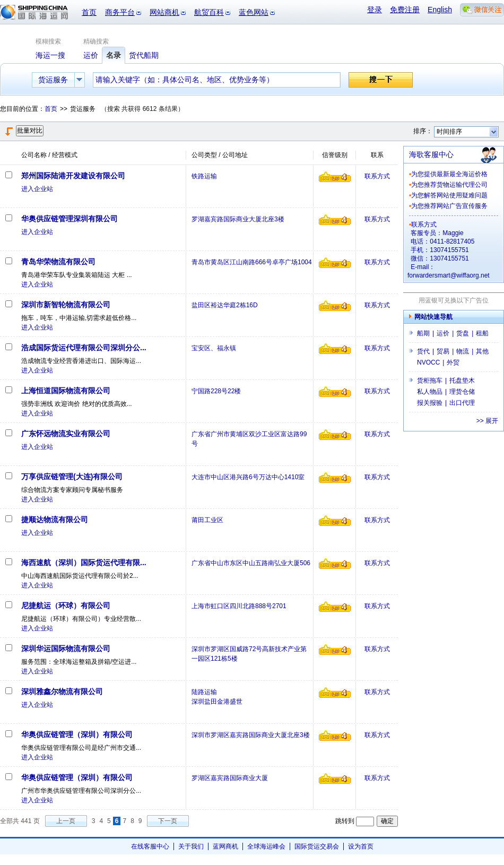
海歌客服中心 (431, 154)
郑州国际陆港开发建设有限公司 (73, 176)
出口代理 (462, 403)
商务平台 (120, 12)
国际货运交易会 (317, 846)
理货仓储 (462, 392)
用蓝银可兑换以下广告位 (454, 300)
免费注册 (405, 10)
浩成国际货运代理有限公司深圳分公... (84, 348)
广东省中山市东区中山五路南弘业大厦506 (251, 563)
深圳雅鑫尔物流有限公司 (62, 691)
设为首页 (361, 846)
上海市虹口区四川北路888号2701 (239, 606)
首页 (89, 12)
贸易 (443, 351)
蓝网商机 (225, 846)
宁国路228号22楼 (216, 391)
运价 (443, 333)
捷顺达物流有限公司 (55, 520)
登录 (375, 10)
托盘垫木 (462, 380)
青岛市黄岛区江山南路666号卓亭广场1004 (252, 262)
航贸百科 (209, 12)
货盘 (463, 333)
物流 (463, 351)
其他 (482, 351)
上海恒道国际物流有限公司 (66, 391)
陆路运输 (204, 692)
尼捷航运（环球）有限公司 (66, 605)
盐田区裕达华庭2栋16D (225, 305)
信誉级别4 (335, 177)
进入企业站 (37, 189)
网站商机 (164, 12)
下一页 (168, 821)
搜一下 (381, 80)
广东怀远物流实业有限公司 (66, 434)
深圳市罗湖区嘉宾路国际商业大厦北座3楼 (251, 735)
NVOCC (428, 362)
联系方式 (377, 176)
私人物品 (430, 392)
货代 (423, 351)
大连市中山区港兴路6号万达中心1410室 (248, 477)
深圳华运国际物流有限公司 (66, 648)
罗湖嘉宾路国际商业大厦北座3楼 (238, 219)
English (440, 10)
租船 (482, 333)
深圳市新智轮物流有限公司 (66, 305)
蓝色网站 (254, 12)
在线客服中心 (150, 846)
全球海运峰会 (266, 846)
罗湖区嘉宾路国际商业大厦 (230, 778)
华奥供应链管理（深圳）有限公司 (77, 734)
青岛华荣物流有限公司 (58, 262)
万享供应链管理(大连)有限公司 (72, 477)
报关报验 (430, 403)
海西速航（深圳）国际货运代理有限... (84, 563)
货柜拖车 (430, 380)
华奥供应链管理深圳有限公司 (69, 219)
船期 (423, 333)
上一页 (66, 821)
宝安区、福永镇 (214, 348)
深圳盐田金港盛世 (217, 702)
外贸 (453, 362)
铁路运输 (204, 176)
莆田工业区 (207, 520)
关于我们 (191, 846)
